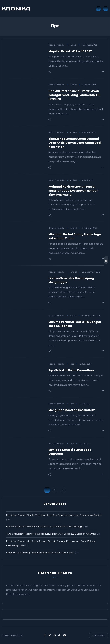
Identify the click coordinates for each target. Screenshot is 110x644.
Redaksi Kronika (56, 45)
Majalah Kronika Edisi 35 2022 (70, 51)
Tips (72, 364)
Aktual (73, 45)
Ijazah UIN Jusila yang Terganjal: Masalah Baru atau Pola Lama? (40, 553)
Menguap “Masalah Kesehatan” (72, 410)
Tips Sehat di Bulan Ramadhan (71, 370)
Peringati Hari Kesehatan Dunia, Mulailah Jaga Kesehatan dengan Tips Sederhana (73, 191)
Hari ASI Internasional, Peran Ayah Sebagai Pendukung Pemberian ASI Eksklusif (74, 95)
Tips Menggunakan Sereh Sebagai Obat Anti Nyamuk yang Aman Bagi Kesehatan (75, 143)
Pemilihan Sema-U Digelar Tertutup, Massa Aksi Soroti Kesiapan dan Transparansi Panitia (54, 515)
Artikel (73, 85)
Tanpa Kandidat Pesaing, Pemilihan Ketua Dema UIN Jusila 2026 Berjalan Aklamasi (51, 534)
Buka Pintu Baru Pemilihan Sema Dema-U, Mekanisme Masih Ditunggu (45, 527)
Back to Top (98, 635)
